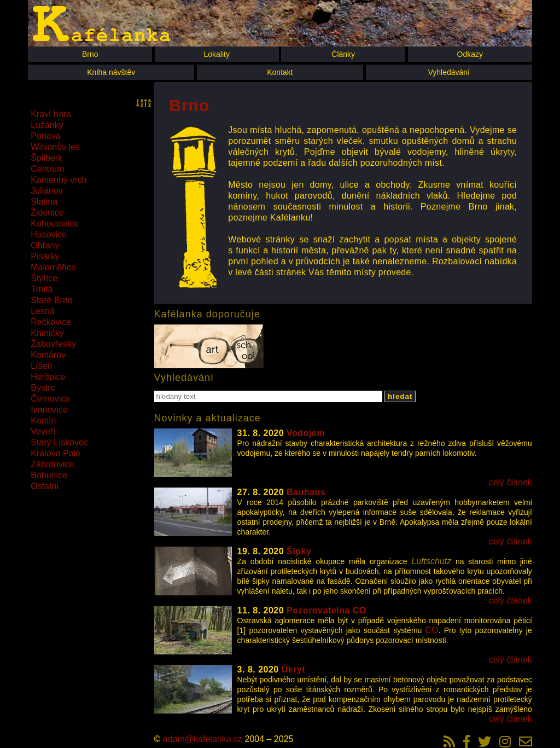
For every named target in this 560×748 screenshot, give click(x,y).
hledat (400, 396)
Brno (90, 54)
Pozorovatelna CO (326, 610)
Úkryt (293, 669)
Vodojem (306, 433)
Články (343, 54)
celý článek (511, 482)
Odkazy (470, 54)
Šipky (299, 551)
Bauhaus (306, 492)
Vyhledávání (449, 72)
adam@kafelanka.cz (203, 739)
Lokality (216, 54)
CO (432, 630)
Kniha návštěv (111, 72)
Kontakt (280, 72)
